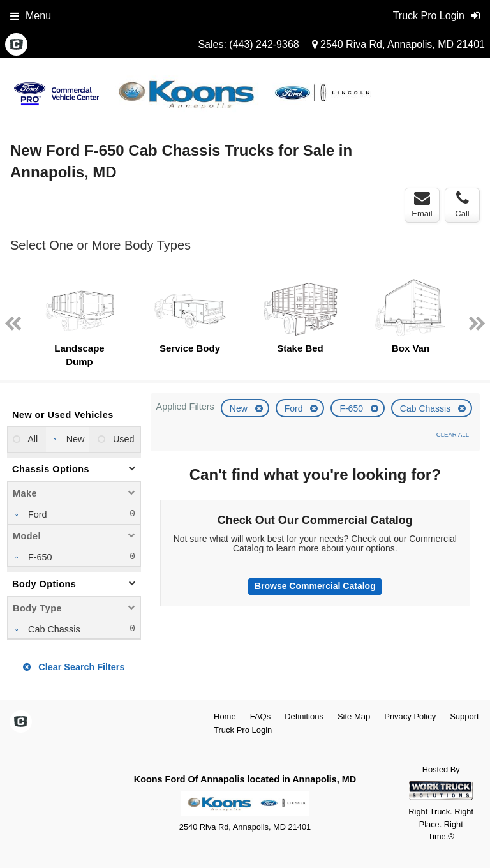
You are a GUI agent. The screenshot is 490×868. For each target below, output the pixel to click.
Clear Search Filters (74, 667)
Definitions (304, 716)
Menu (31, 16)
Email (422, 204)
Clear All (453, 434)
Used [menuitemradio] (122, 439)
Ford (295, 408)
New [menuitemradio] (74, 439)
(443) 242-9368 (264, 44)
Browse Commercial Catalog (315, 586)
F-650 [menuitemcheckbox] (39, 557)
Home (225, 716)
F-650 (352, 408)
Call (462, 204)
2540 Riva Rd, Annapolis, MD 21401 (398, 44)
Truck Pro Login (243, 730)
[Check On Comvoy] (16, 45)
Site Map (354, 716)
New (240, 408)
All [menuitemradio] (32, 439)
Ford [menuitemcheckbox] (36, 514)
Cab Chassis (427, 408)
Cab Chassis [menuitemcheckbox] (53, 629)
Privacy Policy (410, 716)
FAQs (261, 716)
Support (464, 716)
